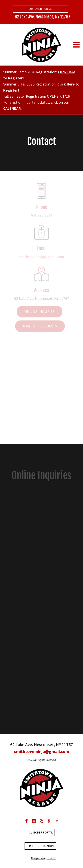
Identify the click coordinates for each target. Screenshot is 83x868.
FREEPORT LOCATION (41, 846)
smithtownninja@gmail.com (41, 258)
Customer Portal (40, 9)
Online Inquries (39, 312)
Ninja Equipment (43, 858)
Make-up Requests (40, 327)
